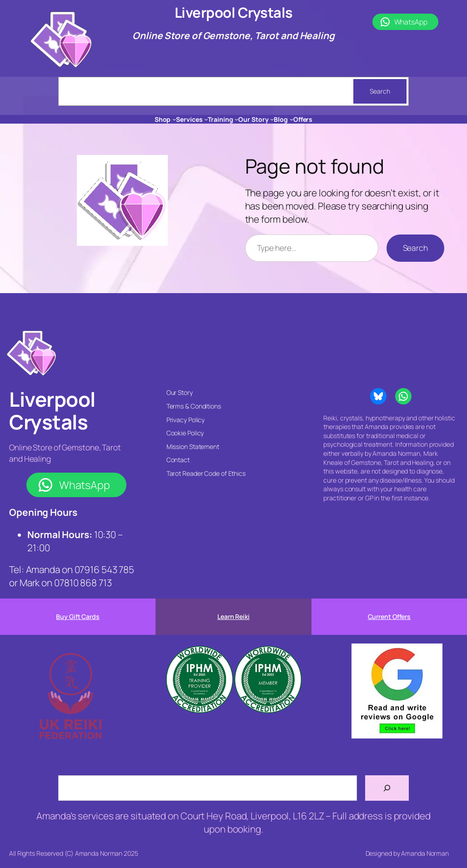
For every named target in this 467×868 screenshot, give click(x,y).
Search (380, 91)
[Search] (387, 788)
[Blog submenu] (291, 119)
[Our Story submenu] (272, 119)
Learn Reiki (233, 616)
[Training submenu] (236, 119)
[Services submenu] (206, 119)
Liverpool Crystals (234, 12)
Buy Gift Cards (78, 616)
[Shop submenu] (174, 119)
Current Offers (389, 616)
